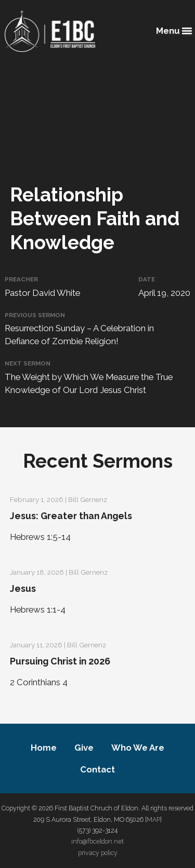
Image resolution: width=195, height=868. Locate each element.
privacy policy (98, 853)
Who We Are (138, 748)
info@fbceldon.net (97, 841)
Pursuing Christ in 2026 (60, 661)
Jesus (23, 588)
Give (84, 748)
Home (44, 748)
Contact (97, 769)
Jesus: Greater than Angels (71, 516)
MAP (153, 819)
